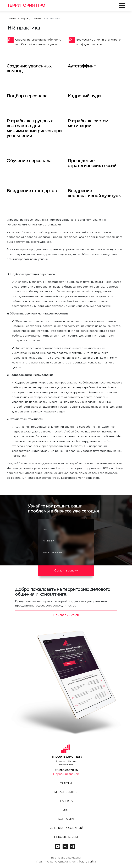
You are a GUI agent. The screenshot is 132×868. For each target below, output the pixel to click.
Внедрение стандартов (32, 191)
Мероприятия (66, 792)
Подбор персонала (27, 96)
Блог (66, 810)
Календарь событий (66, 828)
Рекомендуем (66, 837)
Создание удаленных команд (29, 68)
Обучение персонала (29, 161)
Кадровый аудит (85, 96)
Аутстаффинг (82, 66)
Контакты (66, 819)
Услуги (24, 19)
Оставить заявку (66, 571)
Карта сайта (88, 862)
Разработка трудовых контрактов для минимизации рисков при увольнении (34, 128)
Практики (37, 19)
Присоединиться (66, 615)
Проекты (66, 801)
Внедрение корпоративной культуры (95, 193)
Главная (12, 19)
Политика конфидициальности (57, 862)
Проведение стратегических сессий (92, 163)
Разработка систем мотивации (88, 123)
